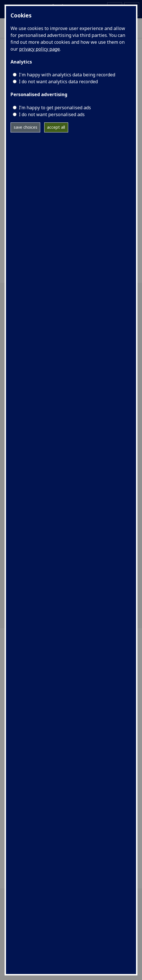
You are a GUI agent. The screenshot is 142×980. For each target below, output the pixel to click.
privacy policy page (39, 49)
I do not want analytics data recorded (58, 82)
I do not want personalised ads (52, 114)
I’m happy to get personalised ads (55, 108)
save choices (26, 127)
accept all (56, 127)
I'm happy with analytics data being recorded (67, 75)
